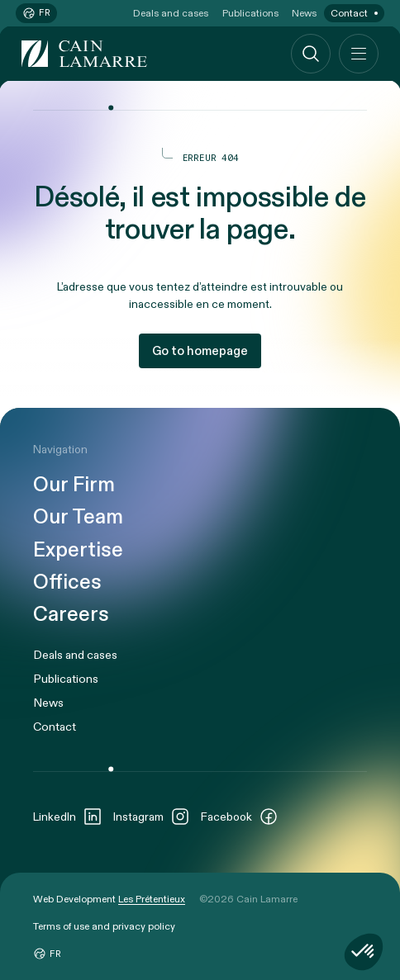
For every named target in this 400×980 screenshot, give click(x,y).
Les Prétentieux (152, 899)
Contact (349, 13)
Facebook (240, 817)
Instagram (152, 817)
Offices (67, 582)
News (304, 13)
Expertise (78, 550)
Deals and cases (171, 13)
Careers (71, 615)
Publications (250, 13)
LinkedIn (68, 817)
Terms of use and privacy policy (104, 926)
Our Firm (74, 485)
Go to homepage (200, 351)
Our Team (78, 517)
